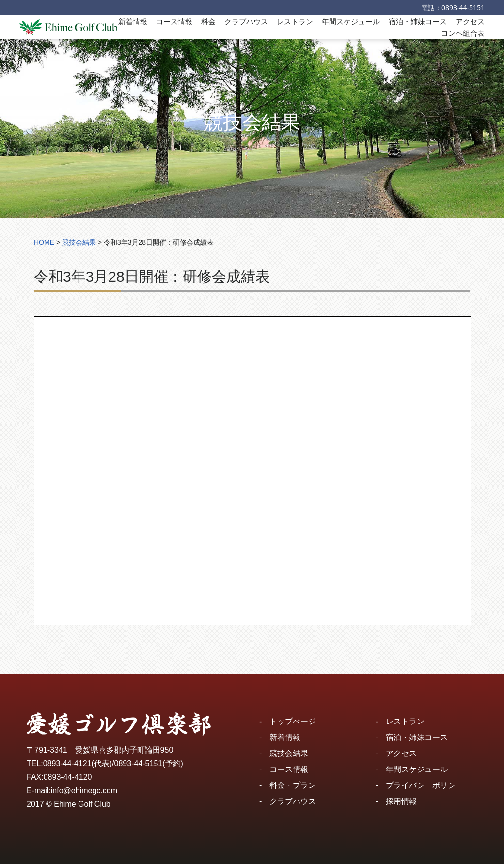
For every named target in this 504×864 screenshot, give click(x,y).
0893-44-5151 (463, 8)
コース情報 (174, 21)
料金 (208, 21)
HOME (44, 242)
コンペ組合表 (463, 33)
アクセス (470, 21)
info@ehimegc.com (84, 791)
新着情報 (133, 21)
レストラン (295, 21)
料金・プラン (293, 785)
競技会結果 (289, 753)
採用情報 (401, 801)
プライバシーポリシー (425, 785)
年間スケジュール (351, 21)
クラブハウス (246, 21)
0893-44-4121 (67, 763)
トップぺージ (293, 721)
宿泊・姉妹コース (418, 21)
